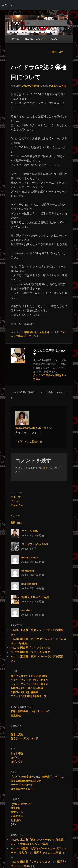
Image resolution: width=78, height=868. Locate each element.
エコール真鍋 (30, 531)
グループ (16, 497)
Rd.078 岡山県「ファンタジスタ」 (32, 652)
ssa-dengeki (29, 584)
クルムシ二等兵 (57, 86)
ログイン (7, 5)
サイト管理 (17, 754)
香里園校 (16, 715)
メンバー (16, 501)
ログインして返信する (29, 442)
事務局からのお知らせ (37, 332)
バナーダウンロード (22, 785)
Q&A (13, 824)
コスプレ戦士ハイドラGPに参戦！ (30, 676)
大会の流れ (17, 816)
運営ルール (17, 812)
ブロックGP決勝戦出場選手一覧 (29, 696)
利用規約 (16, 820)
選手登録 (16, 808)
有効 (19, 522)
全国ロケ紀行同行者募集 (24, 692)
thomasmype (30, 557)
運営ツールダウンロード (24, 738)
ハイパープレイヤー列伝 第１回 (29, 680)
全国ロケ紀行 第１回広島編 (27, 688)
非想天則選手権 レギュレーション (31, 711)
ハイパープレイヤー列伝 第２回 (29, 684)
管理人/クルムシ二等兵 (35, 597)
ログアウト (17, 762)
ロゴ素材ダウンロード (23, 789)
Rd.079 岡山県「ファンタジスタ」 (32, 648)
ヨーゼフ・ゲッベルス (35, 544)
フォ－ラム (17, 505)
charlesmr (28, 571)
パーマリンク (31, 336)
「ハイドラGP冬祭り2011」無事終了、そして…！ (39, 777)
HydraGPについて (21, 804)
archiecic (27, 610)
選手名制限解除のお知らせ (26, 781)
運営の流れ (17, 735)
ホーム (15, 39)
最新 (13, 522)
